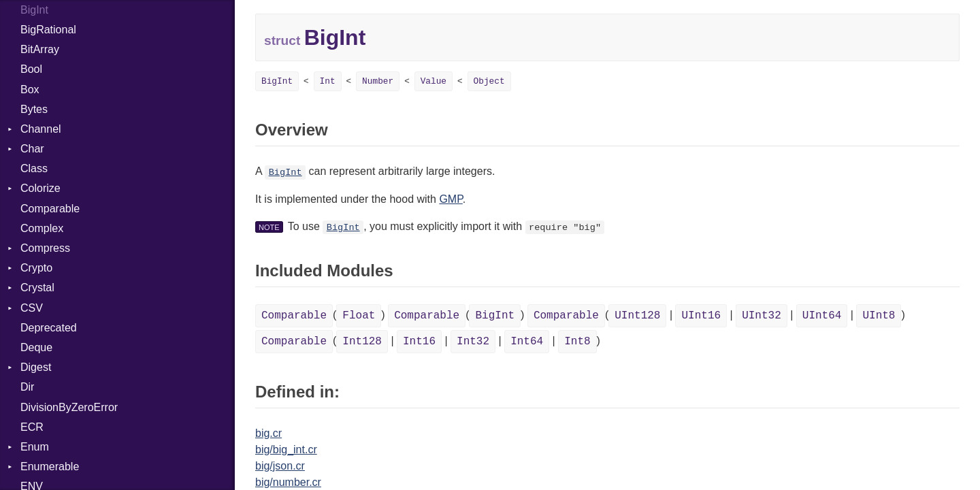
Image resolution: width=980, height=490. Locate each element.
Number (378, 81)
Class (34, 168)
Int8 (577, 342)
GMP (451, 199)
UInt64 (822, 316)
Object (489, 81)
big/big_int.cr (286, 450)
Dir (27, 387)
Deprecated (49, 328)
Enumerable (50, 467)
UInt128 (637, 316)
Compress (45, 248)
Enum (35, 447)
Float (359, 316)
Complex (42, 228)
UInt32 (762, 316)
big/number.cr (288, 482)
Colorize (40, 188)
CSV (32, 308)
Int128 (362, 342)
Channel (41, 129)
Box (30, 89)
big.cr (268, 433)
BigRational (48, 30)
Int (328, 81)
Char (32, 149)
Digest (36, 367)
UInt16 (701, 316)
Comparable (50, 209)
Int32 (473, 342)
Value (434, 81)
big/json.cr (280, 466)
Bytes (34, 109)
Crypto (36, 268)
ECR (32, 427)
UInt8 (879, 316)
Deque (36, 347)
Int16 (419, 342)
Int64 (527, 342)
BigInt (277, 81)
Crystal (37, 288)
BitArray (40, 49)
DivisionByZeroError (69, 407)
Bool (31, 69)
